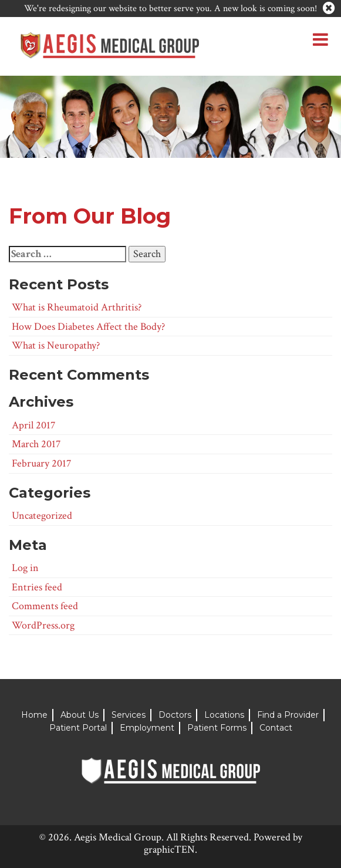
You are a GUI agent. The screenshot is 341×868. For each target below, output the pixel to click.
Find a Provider (288, 715)
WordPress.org (43, 625)
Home (34, 715)
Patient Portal (78, 728)
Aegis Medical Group (118, 837)
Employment (147, 728)
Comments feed (45, 606)
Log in (25, 568)
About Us (80, 715)
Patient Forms (217, 728)
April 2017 (33, 425)
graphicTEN (169, 850)
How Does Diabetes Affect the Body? (88, 327)
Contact (276, 728)
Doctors (175, 715)
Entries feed (37, 587)
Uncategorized (42, 516)
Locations (224, 715)
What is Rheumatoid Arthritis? (77, 307)
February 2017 (41, 463)
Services (129, 715)
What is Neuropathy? (56, 345)
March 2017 (36, 444)
